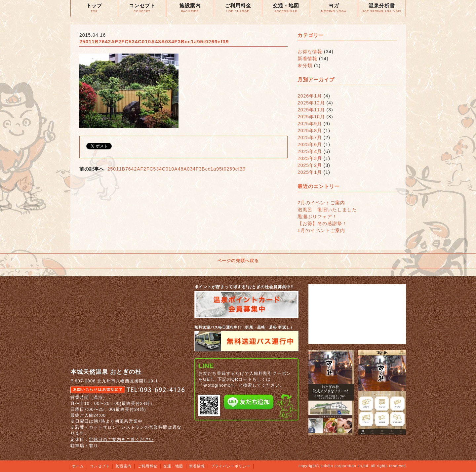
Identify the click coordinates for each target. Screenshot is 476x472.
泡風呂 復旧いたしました (327, 210)
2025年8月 (310, 131)
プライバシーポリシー (231, 466)
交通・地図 (173, 466)
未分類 (305, 65)
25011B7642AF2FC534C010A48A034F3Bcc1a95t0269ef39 (177, 169)
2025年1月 (310, 172)
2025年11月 (311, 110)
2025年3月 (310, 158)
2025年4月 (310, 151)
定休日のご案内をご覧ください (121, 439)
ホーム (78, 466)
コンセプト (100, 466)
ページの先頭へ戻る (238, 261)
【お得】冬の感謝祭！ (322, 223)
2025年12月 (311, 103)
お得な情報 (310, 52)
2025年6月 (310, 144)
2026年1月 (310, 96)
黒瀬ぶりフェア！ (317, 216)
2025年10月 (311, 117)
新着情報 (307, 59)
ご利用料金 (147, 466)
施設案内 (124, 466)
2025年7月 (310, 138)
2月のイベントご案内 (321, 203)
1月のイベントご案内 (321, 230)
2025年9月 (310, 124)
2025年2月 (310, 165)
